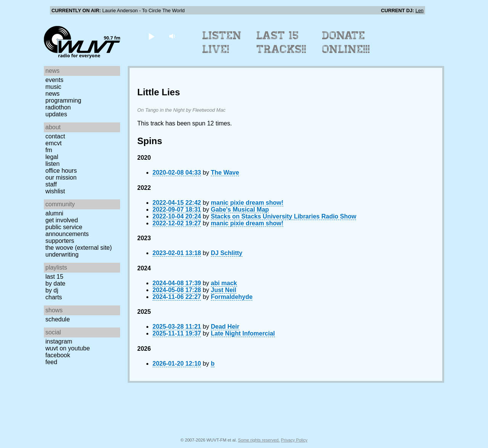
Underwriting (62, 255)
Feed (51, 362)
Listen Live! (222, 42)
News (52, 94)
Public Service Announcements (67, 230)
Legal (52, 157)
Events (54, 80)
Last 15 (54, 277)
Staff (51, 184)
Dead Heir (225, 327)
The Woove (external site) (79, 248)
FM (49, 150)
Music (53, 87)
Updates (56, 114)
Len (420, 10)
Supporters (60, 241)
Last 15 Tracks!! (282, 42)
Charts (54, 297)
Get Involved (62, 220)
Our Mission (61, 177)
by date (55, 283)
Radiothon (58, 107)
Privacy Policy (294, 440)
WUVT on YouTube (68, 348)
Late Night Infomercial (243, 333)
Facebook (58, 355)
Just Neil (224, 290)
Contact (55, 136)
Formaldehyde (232, 297)
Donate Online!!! (346, 42)
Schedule (58, 319)
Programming (63, 100)
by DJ (52, 290)
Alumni (54, 213)
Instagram (59, 341)
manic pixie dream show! (247, 203)
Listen (52, 164)
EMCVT (54, 143)
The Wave (225, 173)
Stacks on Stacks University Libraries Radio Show (283, 216)
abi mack (224, 283)
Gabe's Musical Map (240, 210)
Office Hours (61, 171)
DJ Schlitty (227, 253)
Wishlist (55, 191)
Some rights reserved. (259, 440)
